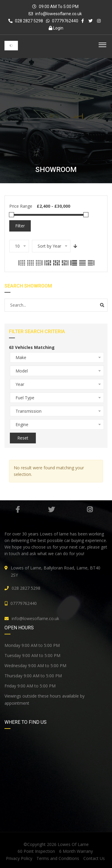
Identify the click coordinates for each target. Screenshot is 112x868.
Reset (23, 438)
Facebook (18, 510)
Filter (20, 226)
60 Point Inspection (36, 851)
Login (56, 28)
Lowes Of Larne (73, 844)
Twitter (51, 510)
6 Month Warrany (76, 851)
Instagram (90, 510)
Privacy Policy (19, 858)
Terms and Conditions (58, 858)
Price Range (21, 206)
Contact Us (94, 858)
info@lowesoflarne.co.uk (59, 14)
